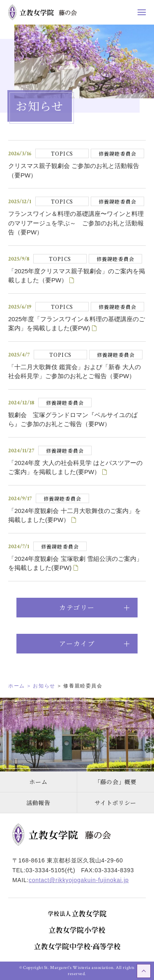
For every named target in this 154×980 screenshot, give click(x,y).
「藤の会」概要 (116, 782)
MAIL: (70, 880)
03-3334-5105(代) (50, 870)
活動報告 (38, 803)
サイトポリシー (115, 803)
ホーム (38, 782)
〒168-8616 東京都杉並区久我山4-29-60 (68, 860)
